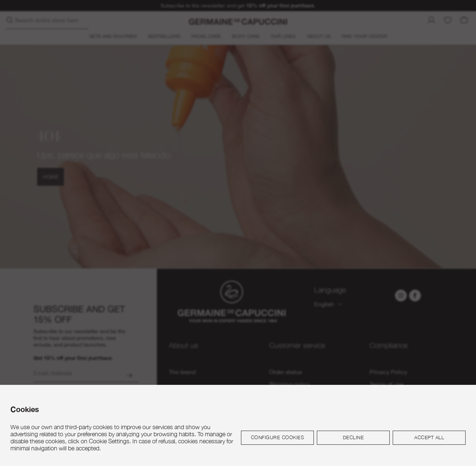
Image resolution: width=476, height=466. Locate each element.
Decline (353, 437)
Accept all (429, 437)
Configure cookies (278, 437)
